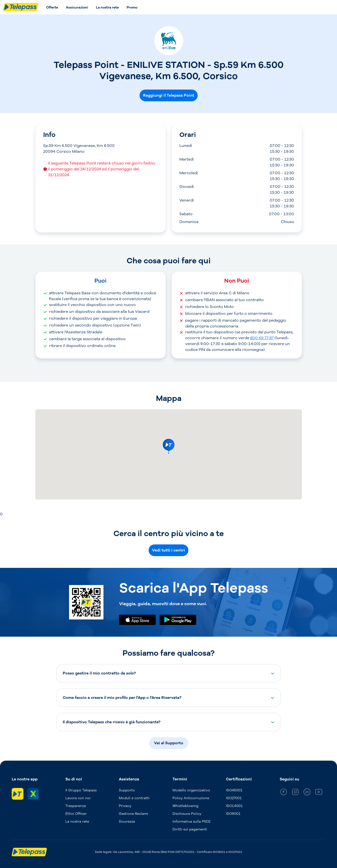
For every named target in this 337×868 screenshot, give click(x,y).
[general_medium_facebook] (284, 793)
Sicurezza (127, 822)
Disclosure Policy (187, 814)
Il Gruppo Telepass (81, 790)
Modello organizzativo (191, 790)
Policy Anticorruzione (191, 798)
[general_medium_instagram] (295, 793)
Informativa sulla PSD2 (191, 822)
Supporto (127, 790)
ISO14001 (234, 806)
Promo (132, 7)
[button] (169, 673)
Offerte (52, 7)
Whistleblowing (185, 806)
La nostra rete (107, 7)
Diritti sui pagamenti (190, 829)
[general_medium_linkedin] (307, 793)
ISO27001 (234, 798)
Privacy (125, 806)
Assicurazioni (77, 7)
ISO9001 (233, 814)
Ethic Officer (76, 814)
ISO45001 (234, 790)
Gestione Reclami (133, 814)
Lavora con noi (78, 798)
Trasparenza (76, 806)
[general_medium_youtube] (319, 793)
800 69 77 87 (262, 338)
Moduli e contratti (134, 798)
